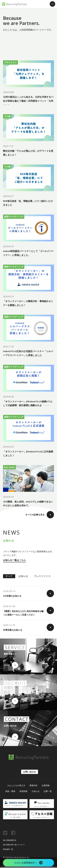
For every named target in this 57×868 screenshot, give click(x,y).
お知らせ (23, 577)
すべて (9, 577)
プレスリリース (42, 577)
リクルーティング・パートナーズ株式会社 (14, 4)
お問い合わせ (29, 773)
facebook (13, 834)
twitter (5, 834)
